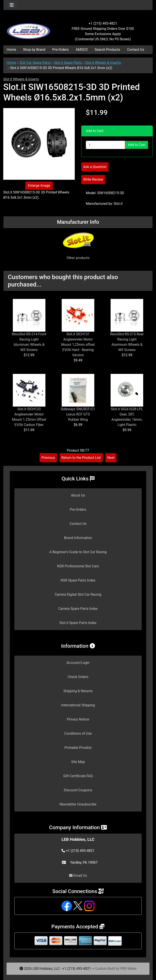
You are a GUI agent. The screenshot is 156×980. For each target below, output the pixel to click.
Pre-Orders (61, 50)
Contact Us (136, 50)
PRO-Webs (128, 969)
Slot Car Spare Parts (35, 63)
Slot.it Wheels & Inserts (103, 63)
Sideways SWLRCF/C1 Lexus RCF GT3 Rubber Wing (78, 414)
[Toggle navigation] (12, 5)
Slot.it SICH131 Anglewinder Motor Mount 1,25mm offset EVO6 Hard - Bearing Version (78, 345)
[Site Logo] (28, 29)
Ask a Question (95, 167)
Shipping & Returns (78, 691)
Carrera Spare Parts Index (78, 609)
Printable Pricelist (78, 748)
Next (111, 458)
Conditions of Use (78, 733)
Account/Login (78, 663)
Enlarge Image (39, 186)
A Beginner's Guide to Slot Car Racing (78, 552)
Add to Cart (137, 145)
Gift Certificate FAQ (78, 776)
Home (11, 50)
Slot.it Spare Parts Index (78, 623)
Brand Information (78, 538)
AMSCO (82, 50)
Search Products (107, 50)
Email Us (78, 876)
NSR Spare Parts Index (78, 580)
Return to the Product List (81, 458)
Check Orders (78, 677)
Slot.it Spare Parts (68, 63)
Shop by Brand (34, 50)
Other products (78, 258)
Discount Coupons (78, 790)
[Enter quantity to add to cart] (105, 145)
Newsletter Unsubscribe (78, 804)
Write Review (93, 179)
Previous (48, 458)
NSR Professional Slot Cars (78, 566)
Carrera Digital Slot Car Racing (78, 594)
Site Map (78, 762)
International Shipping (78, 705)
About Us (78, 495)
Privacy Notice (78, 719)
